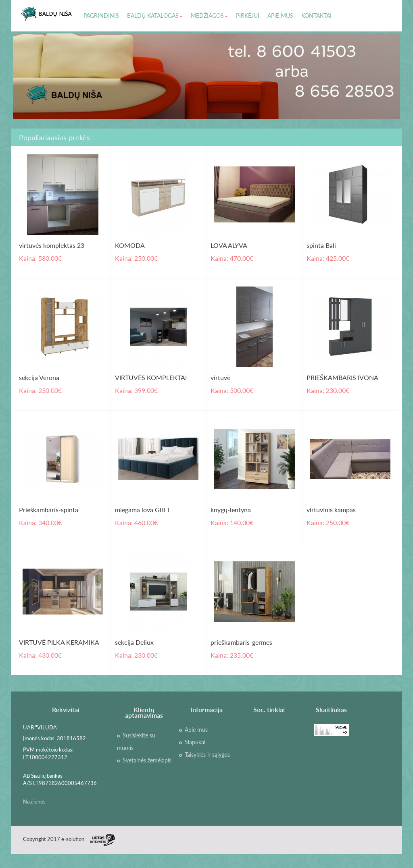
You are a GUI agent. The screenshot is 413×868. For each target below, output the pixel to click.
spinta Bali (321, 245)
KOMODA (130, 245)
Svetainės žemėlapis (147, 760)
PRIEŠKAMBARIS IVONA (342, 377)
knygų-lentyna (231, 510)
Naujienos (34, 802)
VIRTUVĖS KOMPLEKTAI (151, 377)
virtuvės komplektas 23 (52, 245)
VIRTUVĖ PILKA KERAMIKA (59, 642)
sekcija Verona (39, 377)
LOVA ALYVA (229, 245)
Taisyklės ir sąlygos (207, 755)
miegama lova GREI (142, 510)
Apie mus (196, 730)
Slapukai (195, 742)
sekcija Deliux (134, 642)
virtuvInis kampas (331, 510)
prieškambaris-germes (241, 642)
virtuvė (220, 377)
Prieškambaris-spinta (49, 510)
